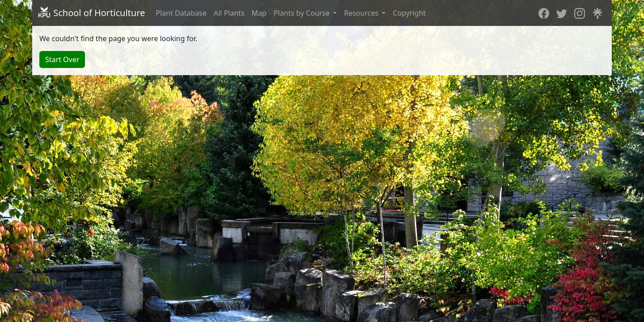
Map (259, 13)
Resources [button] (362, 13)
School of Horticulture (91, 13)
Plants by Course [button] (303, 13)
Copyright (409, 13)
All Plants (229, 13)
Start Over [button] (62, 59)
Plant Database (181, 13)
